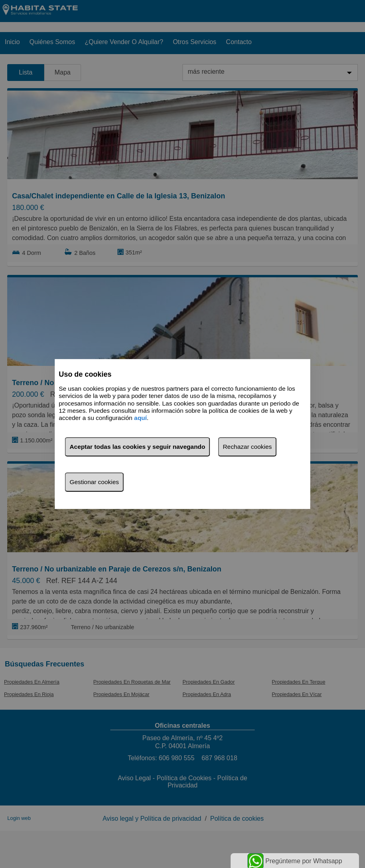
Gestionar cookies (94, 482)
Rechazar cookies (247, 447)
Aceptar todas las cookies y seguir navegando (138, 447)
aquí (140, 418)
